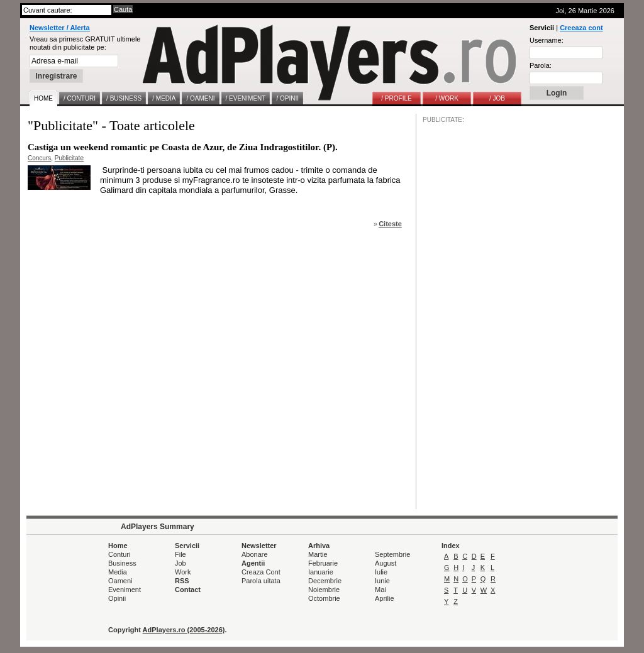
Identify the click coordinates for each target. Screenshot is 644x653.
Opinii (117, 598)
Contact (188, 590)
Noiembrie (324, 590)
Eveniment (125, 590)
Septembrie (392, 554)
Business (122, 563)
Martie (318, 554)
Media (118, 572)
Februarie (323, 563)
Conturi (119, 554)
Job (180, 563)
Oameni (120, 581)
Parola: (541, 65)
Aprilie (385, 598)
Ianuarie (321, 572)
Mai (380, 590)
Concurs (39, 158)
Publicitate (69, 158)
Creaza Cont (261, 572)
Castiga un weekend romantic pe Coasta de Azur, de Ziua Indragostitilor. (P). (183, 147)
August (386, 563)
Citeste (390, 224)
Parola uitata (261, 581)
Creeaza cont (581, 28)
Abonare (255, 554)
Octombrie (324, 598)
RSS (182, 581)
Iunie (382, 581)
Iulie (381, 572)
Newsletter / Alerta (60, 28)
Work (183, 572)
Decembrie (325, 581)
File (180, 554)
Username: (547, 40)
